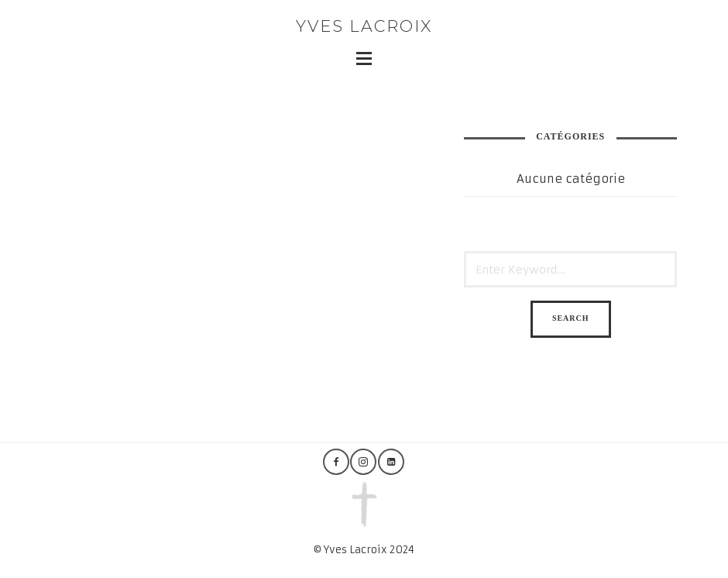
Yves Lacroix (364, 26)
